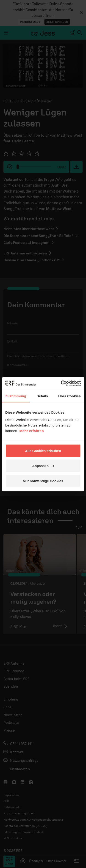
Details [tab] (42, 396)
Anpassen (43, 466)
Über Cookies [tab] (69, 396)
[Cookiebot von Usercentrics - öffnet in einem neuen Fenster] (61, 383)
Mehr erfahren (32, 431)
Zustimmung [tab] (16, 396)
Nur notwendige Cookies (43, 481)
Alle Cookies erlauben (43, 451)
